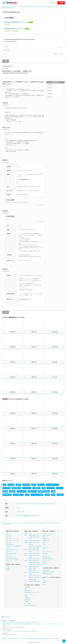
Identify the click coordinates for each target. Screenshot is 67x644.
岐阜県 (31, 555)
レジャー (45, 546)
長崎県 (38, 576)
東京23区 (40, 546)
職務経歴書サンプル (14, 622)
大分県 (34, 578)
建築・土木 (16, 7)
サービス (45, 544)
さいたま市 (31, 546)
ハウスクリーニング (22, 491)
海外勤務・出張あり (35, 516)
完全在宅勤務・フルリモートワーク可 (32, 593)
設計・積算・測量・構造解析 (24, 7)
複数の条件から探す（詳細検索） (49, 572)
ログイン (54, 3)
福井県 (38, 553)
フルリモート (60, 488)
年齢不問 (19, 485)
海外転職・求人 (35, 631)
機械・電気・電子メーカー (48, 535)
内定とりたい (41, 485)
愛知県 (38, 555)
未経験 (53, 495)
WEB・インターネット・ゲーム (12, 550)
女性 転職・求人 (27, 631)
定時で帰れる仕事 (7, 495)
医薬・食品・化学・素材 (11, 557)
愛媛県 (38, 572)
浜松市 (34, 559)
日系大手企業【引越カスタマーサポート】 (14, 29)
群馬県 (38, 541)
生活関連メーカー (46, 541)
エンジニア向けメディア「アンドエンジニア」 (54, 624)
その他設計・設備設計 (33, 7)
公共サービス (9, 561)
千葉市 (36, 546)
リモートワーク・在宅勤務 (37, 495)
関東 (44, 488)
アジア (20, 508)
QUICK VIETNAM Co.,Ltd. (43, 7)
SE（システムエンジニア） (53, 485)
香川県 (34, 572)
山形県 (34, 537)
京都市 (31, 564)
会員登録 (61, 3)
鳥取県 (31, 567)
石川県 (34, 553)
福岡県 (31, 576)
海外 (18, 508)
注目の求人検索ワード (18, 495)
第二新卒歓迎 (27, 587)
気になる (13, 332)
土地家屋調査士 (37, 488)
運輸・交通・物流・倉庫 (48, 559)
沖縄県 (35, 580)
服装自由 (27, 602)
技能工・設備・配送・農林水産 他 (13, 559)
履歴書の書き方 (6, 622)
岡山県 (38, 567)
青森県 (31, 535)
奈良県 (34, 563)
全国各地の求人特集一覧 (48, 574)
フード (44, 550)
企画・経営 (9, 535)
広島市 (34, 570)
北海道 (26, 533)
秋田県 (31, 537)
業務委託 (8, 570)
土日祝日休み (60, 495)
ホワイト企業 (11, 485)
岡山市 (31, 570)
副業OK (26, 596)
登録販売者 (12, 491)
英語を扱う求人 (15, 635)
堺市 (37, 564)
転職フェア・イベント (40, 624)
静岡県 (34, 555)
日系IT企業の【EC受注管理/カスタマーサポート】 (16, 22)
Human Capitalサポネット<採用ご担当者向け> (52, 639)
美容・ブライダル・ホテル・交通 (13, 541)
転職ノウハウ (32, 624)
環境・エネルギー (46, 561)
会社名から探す (46, 570)
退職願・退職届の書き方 (7, 624)
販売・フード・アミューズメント (13, 539)
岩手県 (34, 535)
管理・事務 (9, 537)
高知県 (31, 574)
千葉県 (34, 542)
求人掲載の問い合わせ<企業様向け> (35, 639)
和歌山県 (38, 563)
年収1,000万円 (26, 485)
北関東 (26, 541)
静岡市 (31, 559)
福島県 (38, 537)
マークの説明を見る (41, 205)
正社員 (27, 495)
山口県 (34, 569)
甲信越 (26, 550)
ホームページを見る (23, 301)
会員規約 (5, 639)
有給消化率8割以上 (28, 591)
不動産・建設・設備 (47, 557)
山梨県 (34, 550)
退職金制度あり (28, 600)
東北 (26, 535)
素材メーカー (46, 537)
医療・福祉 (9, 542)
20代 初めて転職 (51, 488)
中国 (26, 567)
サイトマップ (19, 639)
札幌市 (31, 533)
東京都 (38, 542)
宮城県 (38, 535)
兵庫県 (31, 563)
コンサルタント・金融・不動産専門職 (13, 546)
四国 (26, 572)
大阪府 (38, 561)
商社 (44, 542)
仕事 (22, 624)
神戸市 (40, 564)
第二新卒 (47, 495)
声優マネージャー (33, 491)
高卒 (44, 584)
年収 (14, 624)
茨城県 (31, 541)
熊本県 (31, 578)
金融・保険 (45, 553)
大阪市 (34, 564)
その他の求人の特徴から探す (30, 605)
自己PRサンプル (22, 622)
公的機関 (45, 563)
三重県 (31, 557)
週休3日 (34, 485)
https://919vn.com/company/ (24, 260)
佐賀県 (34, 576)
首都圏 (26, 542)
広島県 (31, 569)
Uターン (38, 622)
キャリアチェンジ (27, 488)
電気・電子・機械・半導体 (11, 553)
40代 (5, 485)
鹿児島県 (31, 580)
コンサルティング (46, 555)
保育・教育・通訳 (10, 544)
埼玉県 (31, 542)
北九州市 (31, 581)
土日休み (45, 581)
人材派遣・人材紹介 (21, 512)
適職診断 (18, 624)
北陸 (26, 553)
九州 (26, 576)
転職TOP (4, 7)
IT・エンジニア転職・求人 (8, 631)
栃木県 (34, 541)
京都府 (34, 561)
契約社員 (8, 568)
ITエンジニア (9, 552)
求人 (7, 628)
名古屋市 (38, 559)
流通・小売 (45, 548)
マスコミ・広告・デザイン (48, 552)
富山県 (31, 553)
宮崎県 (38, 578)
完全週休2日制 (28, 598)
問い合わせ (25, 639)
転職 (4, 628)
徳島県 (31, 572)
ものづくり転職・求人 (18, 631)
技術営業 (5, 491)
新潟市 (31, 552)
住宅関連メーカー (46, 539)
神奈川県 (31, 544)
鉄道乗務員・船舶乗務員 (44, 491)
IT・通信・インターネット (48, 533)
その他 (44, 564)
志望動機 (28, 622)
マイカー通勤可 (28, 604)
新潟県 (31, 550)
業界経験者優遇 (27, 516)
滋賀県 (31, 561)
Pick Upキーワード (13, 628)
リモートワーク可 (28, 594)
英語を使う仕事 (20, 516)
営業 (8, 533)
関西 (26, 561)
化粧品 (53, 491)
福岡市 (35, 581)
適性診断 (33, 622)
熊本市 (39, 581)
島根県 (34, 567)
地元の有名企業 (7, 488)
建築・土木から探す (10, 7)
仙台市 (31, 539)
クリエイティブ (10, 548)
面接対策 (27, 624)
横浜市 (31, 548)
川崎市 (34, 548)
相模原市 (38, 548)
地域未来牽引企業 (17, 488)
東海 (26, 555)
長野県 (38, 550)
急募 (26, 589)
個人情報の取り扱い (11, 639)
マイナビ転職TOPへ (7, 617)
